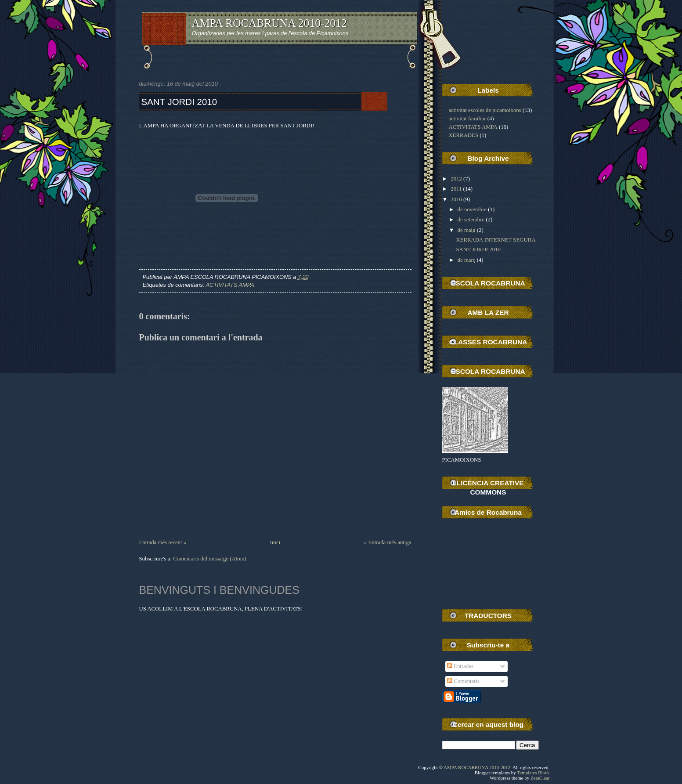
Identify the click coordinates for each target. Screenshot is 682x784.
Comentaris (463, 681)
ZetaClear (540, 778)
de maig (467, 230)
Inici (275, 542)
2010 (456, 199)
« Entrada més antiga (388, 542)
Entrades (460, 666)
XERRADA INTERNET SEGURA (496, 240)
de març (467, 260)
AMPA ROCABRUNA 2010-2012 (269, 23)
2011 (456, 189)
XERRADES (464, 135)
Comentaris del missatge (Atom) (210, 559)
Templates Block (533, 773)
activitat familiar (467, 119)
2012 (456, 179)
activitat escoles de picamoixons (485, 110)
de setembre (471, 220)
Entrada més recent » (163, 542)
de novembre (472, 210)
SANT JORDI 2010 (179, 102)
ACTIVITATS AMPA (230, 285)
